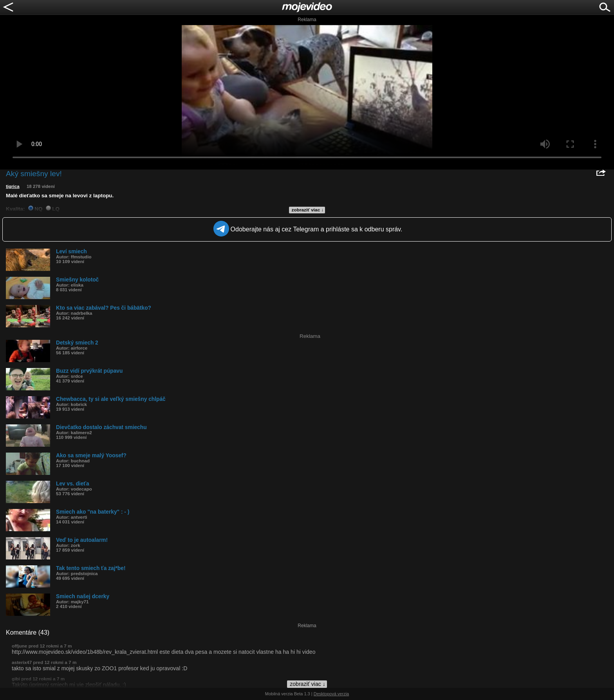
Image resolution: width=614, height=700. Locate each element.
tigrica (13, 186)
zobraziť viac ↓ (308, 210)
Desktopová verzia (331, 694)
